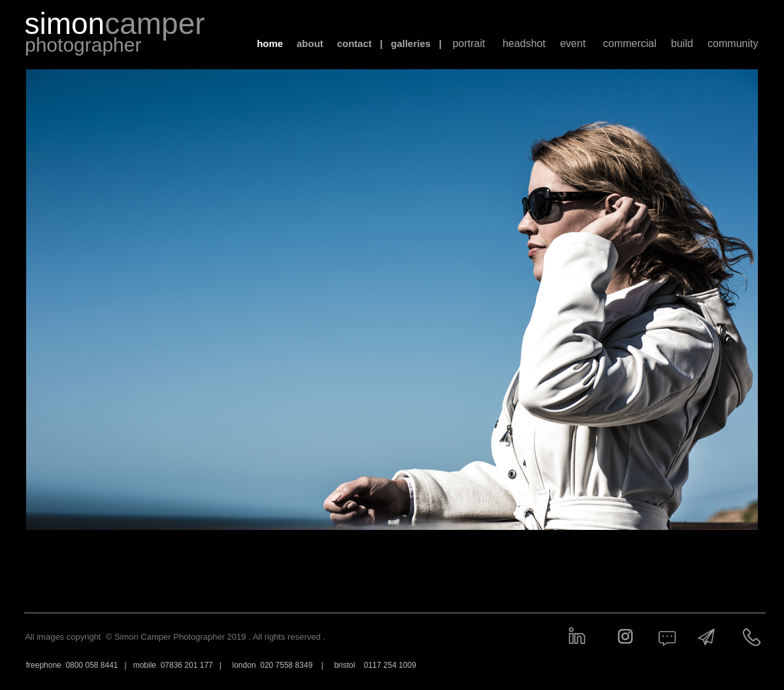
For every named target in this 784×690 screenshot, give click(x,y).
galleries (411, 43)
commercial (630, 43)
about (310, 43)
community (733, 43)
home (270, 43)
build (682, 43)
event (573, 43)
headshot (524, 43)
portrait (469, 43)
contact (354, 43)
